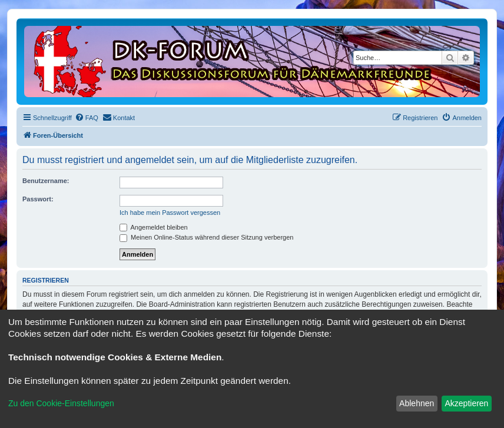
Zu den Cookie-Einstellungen (61, 403)
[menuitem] (87, 118)
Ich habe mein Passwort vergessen (170, 213)
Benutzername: (46, 181)
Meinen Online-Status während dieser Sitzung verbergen (206, 237)
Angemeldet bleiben (154, 227)
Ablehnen (417, 403)
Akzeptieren (466, 403)
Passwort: (38, 199)
